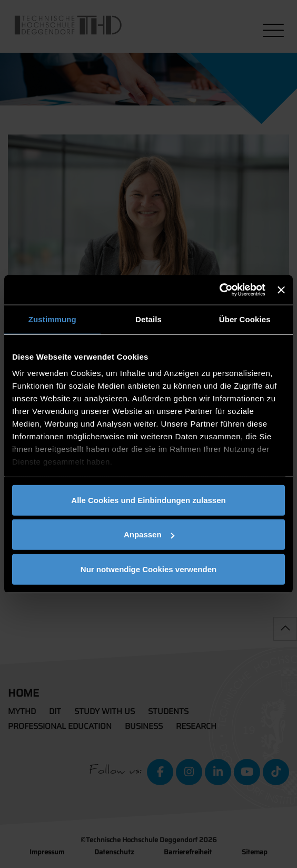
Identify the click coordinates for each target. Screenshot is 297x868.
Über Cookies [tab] (245, 319)
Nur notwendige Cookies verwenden (148, 569)
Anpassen (149, 534)
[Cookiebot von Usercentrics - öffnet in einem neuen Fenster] (219, 290)
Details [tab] (148, 319)
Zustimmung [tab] (52, 319)
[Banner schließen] (281, 290)
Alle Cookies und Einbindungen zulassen (148, 500)
